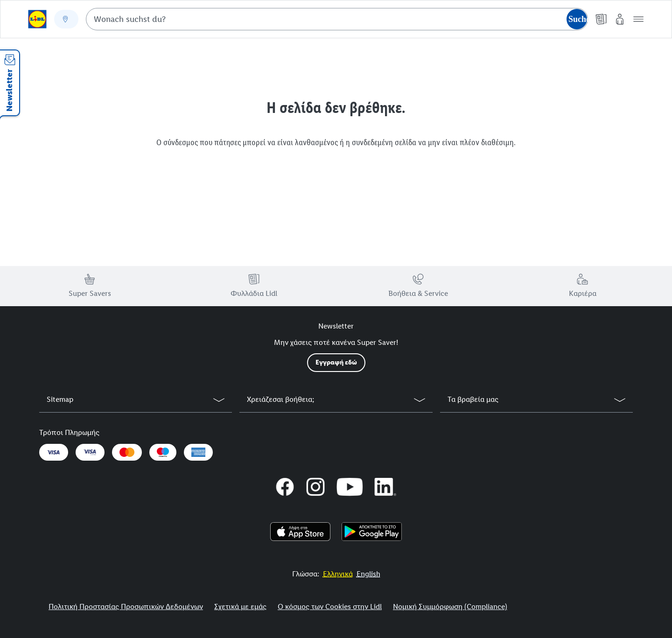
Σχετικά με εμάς (240, 606)
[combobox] (337, 19)
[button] (638, 19)
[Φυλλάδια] (601, 19)
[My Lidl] (620, 19)
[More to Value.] (338, 574)
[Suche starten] (577, 19)
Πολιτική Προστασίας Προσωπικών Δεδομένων (126, 606)
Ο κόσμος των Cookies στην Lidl (330, 606)
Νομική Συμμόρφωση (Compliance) (450, 606)
